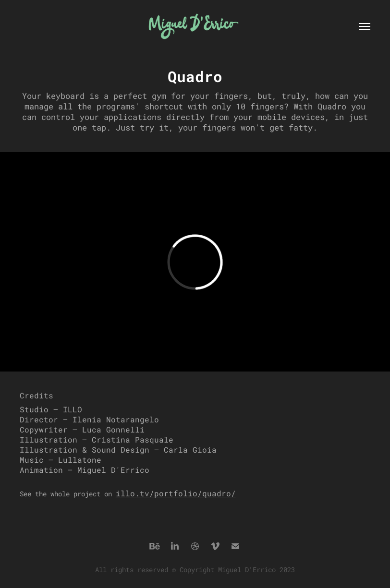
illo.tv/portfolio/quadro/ (176, 493)
